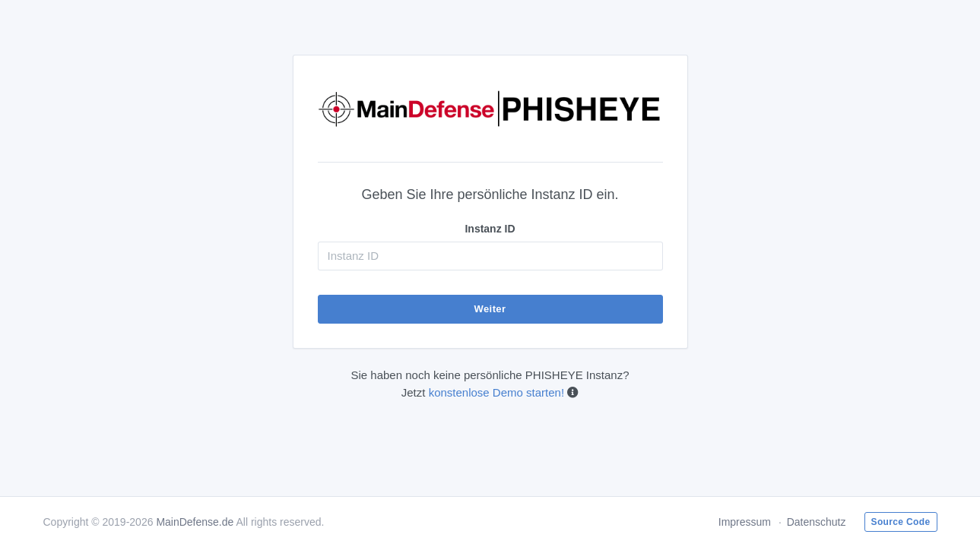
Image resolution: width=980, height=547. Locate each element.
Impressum (745, 522)
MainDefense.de (195, 522)
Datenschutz (817, 522)
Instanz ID (490, 229)
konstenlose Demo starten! (496, 392)
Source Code (901, 522)
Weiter (490, 309)
